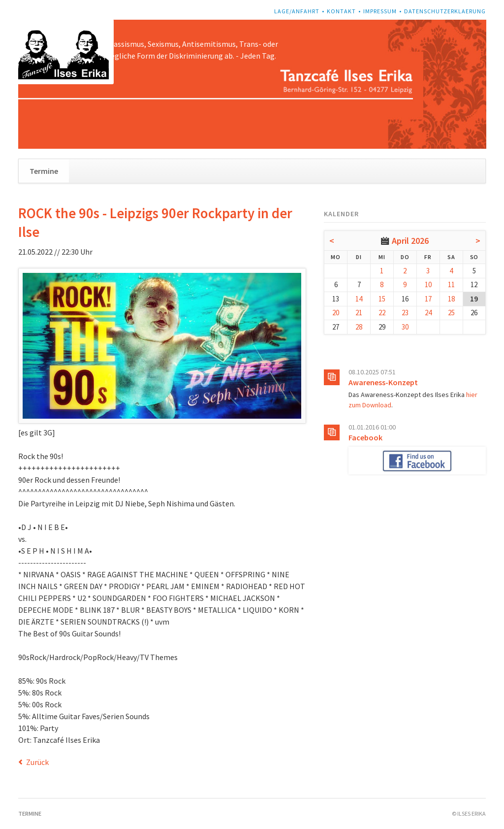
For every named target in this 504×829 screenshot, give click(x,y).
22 (382, 313)
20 (336, 313)
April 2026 (410, 241)
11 (451, 284)
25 (451, 313)
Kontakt (341, 11)
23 (405, 313)
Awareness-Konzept (383, 382)
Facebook (365, 437)
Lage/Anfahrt (297, 11)
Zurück (37, 762)
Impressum (380, 11)
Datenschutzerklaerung (445, 11)
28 (359, 327)
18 (451, 299)
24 (428, 313)
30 (405, 327)
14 (359, 299)
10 (428, 284)
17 (428, 299)
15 (382, 299)
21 (359, 313)
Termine (44, 171)
